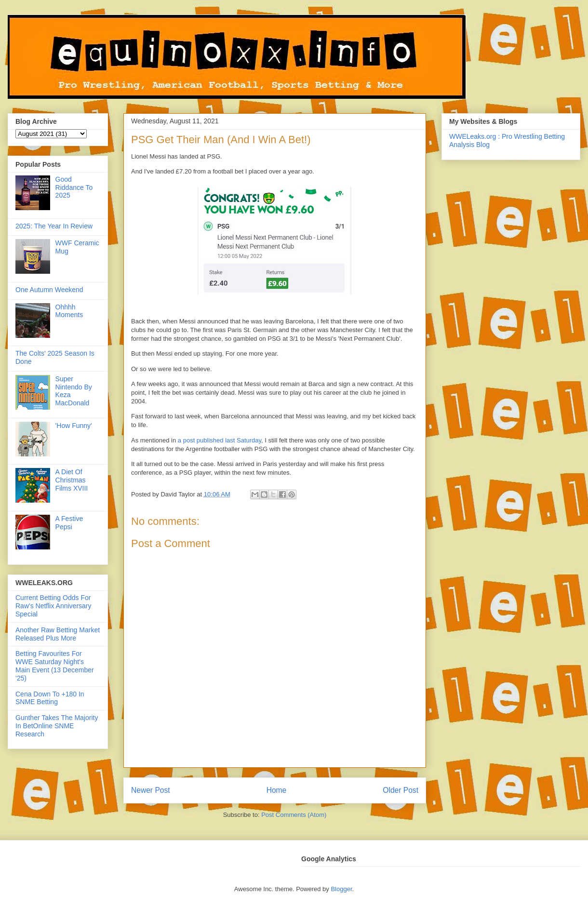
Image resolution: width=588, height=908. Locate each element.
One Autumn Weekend (49, 290)
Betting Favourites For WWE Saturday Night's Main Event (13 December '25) (55, 666)
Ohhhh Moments (69, 311)
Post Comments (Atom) (294, 815)
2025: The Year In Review (54, 226)
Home (277, 790)
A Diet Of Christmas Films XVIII (72, 480)
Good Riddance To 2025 (74, 187)
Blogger (341, 889)
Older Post (401, 790)
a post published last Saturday (220, 440)
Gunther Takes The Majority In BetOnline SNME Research (57, 726)
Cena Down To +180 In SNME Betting (50, 698)
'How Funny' (74, 426)
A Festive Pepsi (69, 523)
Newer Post (151, 790)
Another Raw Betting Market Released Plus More (58, 634)
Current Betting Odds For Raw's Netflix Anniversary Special (53, 606)
